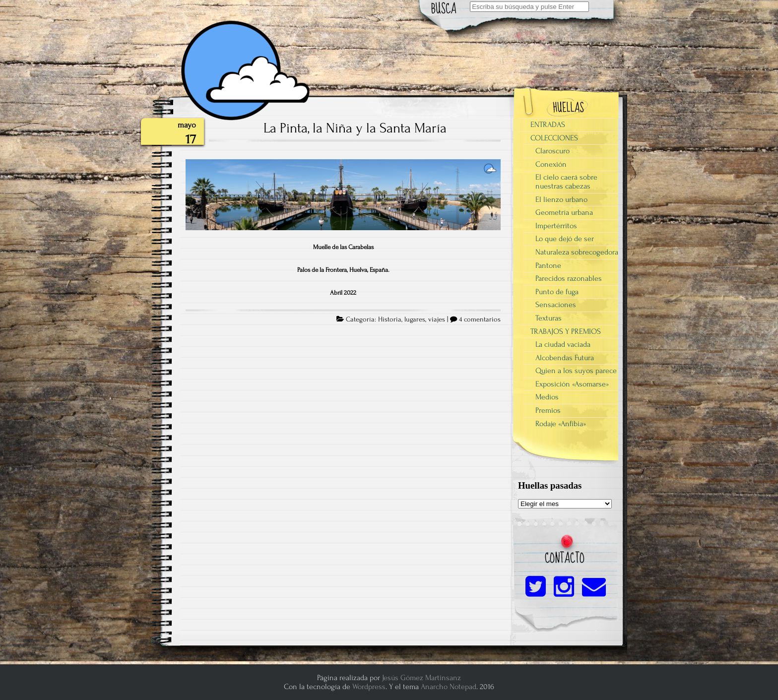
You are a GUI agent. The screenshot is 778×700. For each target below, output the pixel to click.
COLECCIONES (554, 138)
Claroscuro (552, 151)
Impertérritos (556, 226)
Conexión (551, 164)
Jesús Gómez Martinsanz (421, 678)
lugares (415, 319)
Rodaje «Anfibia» (561, 424)
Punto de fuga (557, 292)
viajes (437, 319)
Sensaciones (556, 305)
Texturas (549, 318)
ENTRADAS (548, 125)
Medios (547, 397)
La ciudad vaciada (563, 344)
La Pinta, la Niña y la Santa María (355, 128)
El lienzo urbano (561, 199)
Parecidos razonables (569, 278)
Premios (548, 410)
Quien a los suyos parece (576, 371)
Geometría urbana (564, 212)
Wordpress (369, 687)
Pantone (548, 265)
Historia (390, 319)
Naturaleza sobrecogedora (577, 252)
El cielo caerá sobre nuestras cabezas (566, 182)
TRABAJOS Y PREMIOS (566, 331)
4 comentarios (480, 319)
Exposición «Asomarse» (572, 384)
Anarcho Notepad (449, 687)
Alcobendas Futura (565, 358)
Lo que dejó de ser (565, 239)
